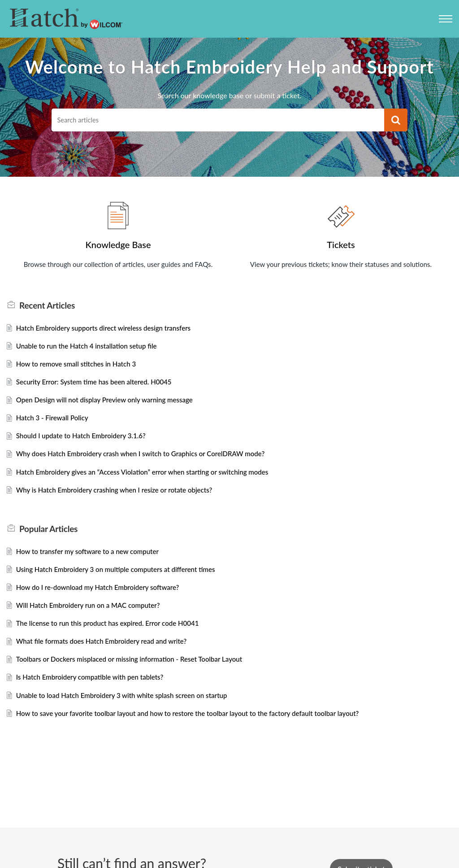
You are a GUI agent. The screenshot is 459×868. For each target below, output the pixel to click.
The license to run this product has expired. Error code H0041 (113, 634)
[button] (396, 120)
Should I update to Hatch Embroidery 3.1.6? (85, 441)
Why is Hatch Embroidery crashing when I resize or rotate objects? (120, 497)
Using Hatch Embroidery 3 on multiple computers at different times (122, 578)
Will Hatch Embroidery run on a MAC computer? (93, 615)
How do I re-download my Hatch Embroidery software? (103, 596)
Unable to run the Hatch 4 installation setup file (91, 347)
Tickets (341, 244)
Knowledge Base (118, 244)
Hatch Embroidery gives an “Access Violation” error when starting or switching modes (150, 478)
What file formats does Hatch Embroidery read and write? (107, 652)
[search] (218, 120)
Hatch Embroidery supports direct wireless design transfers (109, 329)
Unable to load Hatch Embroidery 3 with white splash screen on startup (128, 708)
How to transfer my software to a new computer (92, 559)
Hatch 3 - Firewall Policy (54, 422)
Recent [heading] (47, 306)
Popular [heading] (48, 537)
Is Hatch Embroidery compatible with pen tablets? (94, 690)
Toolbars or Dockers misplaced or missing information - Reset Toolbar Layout (136, 671)
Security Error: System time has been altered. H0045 (99, 385)
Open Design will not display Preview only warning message (110, 403)
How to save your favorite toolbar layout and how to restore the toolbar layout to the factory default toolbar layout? (198, 727)
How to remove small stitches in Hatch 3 (80, 366)
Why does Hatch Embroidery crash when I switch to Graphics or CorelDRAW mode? (148, 460)
